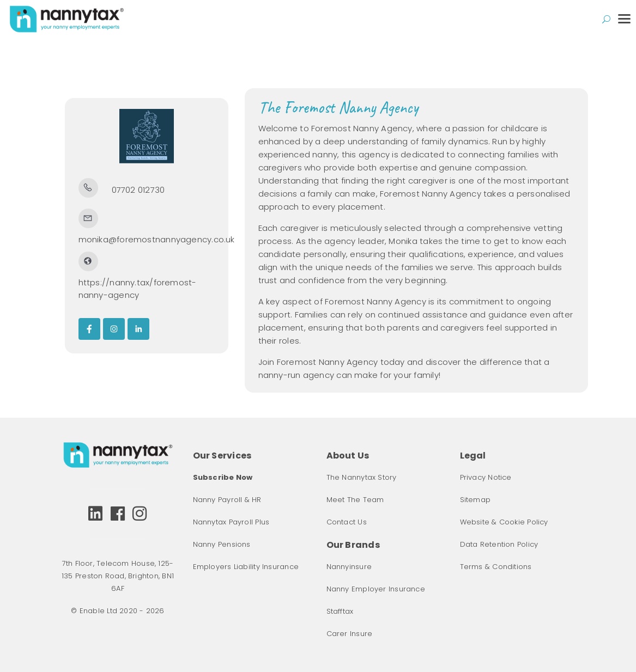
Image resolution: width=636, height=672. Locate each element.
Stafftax (340, 611)
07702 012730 (138, 190)
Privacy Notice (486, 477)
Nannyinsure (349, 567)
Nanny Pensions (222, 544)
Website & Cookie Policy (504, 522)
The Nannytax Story (362, 477)
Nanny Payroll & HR (227, 500)
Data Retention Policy (499, 544)
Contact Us (347, 522)
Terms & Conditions (496, 567)
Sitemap (476, 500)
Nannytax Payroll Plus (231, 522)
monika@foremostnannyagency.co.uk (157, 239)
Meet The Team (355, 500)
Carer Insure (350, 634)
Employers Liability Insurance (246, 567)
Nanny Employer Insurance (376, 589)
